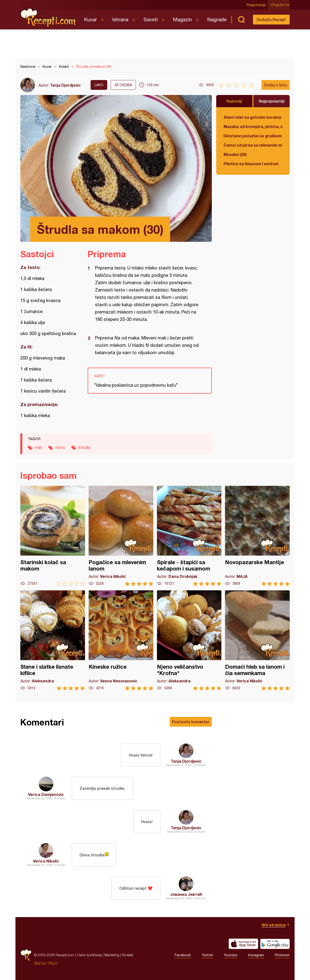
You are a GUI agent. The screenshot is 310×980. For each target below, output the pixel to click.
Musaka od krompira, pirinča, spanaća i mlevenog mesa (253, 126)
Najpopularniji (272, 101)
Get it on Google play (275, 944)
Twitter (207, 955)
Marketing (112, 955)
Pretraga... (241, 20)
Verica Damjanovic (46, 794)
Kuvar (90, 19)
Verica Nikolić (46, 861)
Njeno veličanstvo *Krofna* (189, 640)
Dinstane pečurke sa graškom (253, 136)
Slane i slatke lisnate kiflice (53, 640)
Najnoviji (234, 101)
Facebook (183, 955)
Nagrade (217, 19)
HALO (53, 963)
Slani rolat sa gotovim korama (252, 117)
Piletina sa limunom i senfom (251, 164)
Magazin (182, 19)
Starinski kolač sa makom (53, 536)
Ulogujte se (280, 5)
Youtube (231, 955)
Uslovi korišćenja (89, 955)
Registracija (257, 5)
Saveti (151, 19)
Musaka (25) (235, 154)
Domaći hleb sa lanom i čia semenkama (257, 640)
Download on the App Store (243, 944)
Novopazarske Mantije (257, 536)
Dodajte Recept (271, 19)
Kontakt (128, 955)
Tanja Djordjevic (65, 85)
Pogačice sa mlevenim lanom (121, 536)
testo (60, 447)
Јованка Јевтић (186, 894)
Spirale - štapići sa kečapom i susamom (189, 536)
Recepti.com (48, 18)
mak (38, 447)
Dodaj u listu (276, 85)
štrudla (84, 447)
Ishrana (120, 19)
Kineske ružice (121, 640)
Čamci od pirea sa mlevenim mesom (253, 145)
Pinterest (282, 955)
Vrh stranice (274, 925)
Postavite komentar (191, 722)
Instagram (256, 955)
